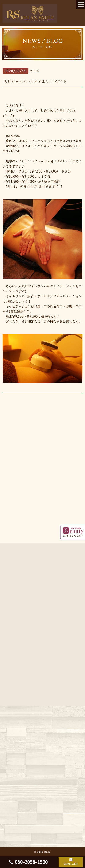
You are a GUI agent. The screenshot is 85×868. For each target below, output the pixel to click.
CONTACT (71, 864)
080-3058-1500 (31, 862)
